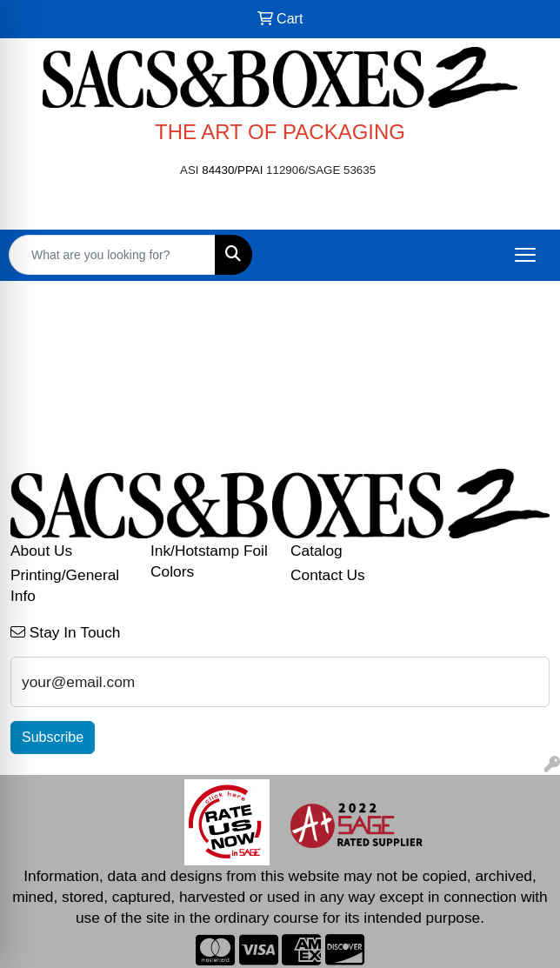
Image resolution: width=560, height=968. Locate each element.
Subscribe (53, 737)
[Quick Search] (112, 255)
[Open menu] (525, 255)
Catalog (317, 551)
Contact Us (328, 575)
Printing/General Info (65, 585)
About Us (41, 551)
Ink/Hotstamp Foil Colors (209, 561)
